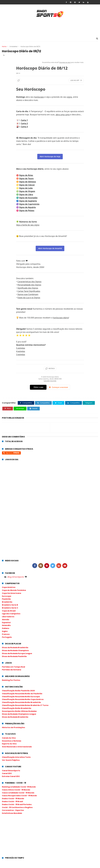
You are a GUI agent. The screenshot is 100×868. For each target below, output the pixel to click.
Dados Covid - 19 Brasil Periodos (17, 805)
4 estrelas (21, 351)
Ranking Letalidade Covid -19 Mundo (19, 787)
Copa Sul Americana (12, 593)
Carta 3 (24, 127)
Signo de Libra (26, 195)
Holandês (6, 626)
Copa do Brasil (9, 611)
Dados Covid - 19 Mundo (13, 799)
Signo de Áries (26, 175)
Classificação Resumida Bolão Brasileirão (21, 702)
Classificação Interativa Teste (16, 757)
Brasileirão (7, 602)
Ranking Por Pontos (11, 680)
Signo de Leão (26, 188)
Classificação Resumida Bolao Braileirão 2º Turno (25, 705)
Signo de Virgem (27, 191)
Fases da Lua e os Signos (29, 298)
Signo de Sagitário (28, 201)
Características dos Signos (29, 282)
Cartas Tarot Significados (29, 291)
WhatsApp (20, 409)
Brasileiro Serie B (10, 605)
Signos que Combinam (28, 295)
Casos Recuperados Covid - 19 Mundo (19, 796)
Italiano (6, 629)
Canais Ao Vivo (9, 738)
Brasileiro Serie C (10, 608)
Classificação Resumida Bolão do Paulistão (22, 694)
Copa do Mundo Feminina (14, 590)
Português (7, 637)
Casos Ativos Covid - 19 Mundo (16, 790)
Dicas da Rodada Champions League (19, 714)
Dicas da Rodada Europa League (17, 654)
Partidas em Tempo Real (13, 667)
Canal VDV (7, 774)
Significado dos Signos (28, 288)
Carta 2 (24, 124)
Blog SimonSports (16, 577)
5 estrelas (21, 348)
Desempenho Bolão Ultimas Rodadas (19, 711)
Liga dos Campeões (11, 614)
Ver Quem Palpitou (11, 760)
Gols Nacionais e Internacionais (17, 747)
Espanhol (6, 623)
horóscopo (39, 97)
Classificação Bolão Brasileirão (17, 708)
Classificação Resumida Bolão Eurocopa (21, 697)
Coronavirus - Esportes (13, 810)
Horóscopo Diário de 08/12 (42, 68)
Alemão (6, 620)
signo (69, 97)
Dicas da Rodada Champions (15, 651)
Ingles (5, 631)
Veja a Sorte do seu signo (28, 225)
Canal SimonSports (11, 771)
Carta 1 (24, 120)
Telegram (89, 403)
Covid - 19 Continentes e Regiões (17, 808)
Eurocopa (7, 596)
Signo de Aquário (27, 207)
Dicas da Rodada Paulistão (14, 657)
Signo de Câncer (27, 185)
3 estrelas (21, 355)
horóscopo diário (61, 318)
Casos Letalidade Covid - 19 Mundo (18, 793)
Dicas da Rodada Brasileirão (15, 648)
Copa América (9, 587)
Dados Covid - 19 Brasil (12, 802)
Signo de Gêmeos (28, 182)
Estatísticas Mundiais (12, 813)
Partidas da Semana (12, 670)
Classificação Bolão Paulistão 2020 (18, 691)
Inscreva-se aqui (65, 63)
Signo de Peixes (27, 211)
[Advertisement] (50, 26)
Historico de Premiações (13, 728)
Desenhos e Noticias (12, 741)
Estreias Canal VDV (11, 776)
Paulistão (6, 599)
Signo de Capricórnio (29, 204)
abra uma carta (63, 115)
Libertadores (8, 617)
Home (4, 47)
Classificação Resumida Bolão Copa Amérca (23, 700)
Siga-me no (13, 453)
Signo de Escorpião (28, 198)
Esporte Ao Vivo (9, 744)
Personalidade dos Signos (29, 285)
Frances (6, 634)
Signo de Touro (26, 179)
